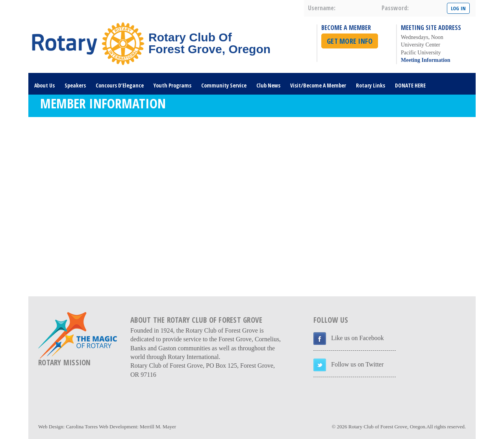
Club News (268, 85)
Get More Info (350, 41)
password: (395, 8)
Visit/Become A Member (318, 85)
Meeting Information (426, 60)
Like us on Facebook (358, 338)
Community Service (224, 85)
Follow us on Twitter (357, 364)
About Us (44, 85)
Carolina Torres (82, 427)
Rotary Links (371, 85)
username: (322, 8)
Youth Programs (172, 85)
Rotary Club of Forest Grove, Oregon (387, 427)
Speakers (75, 85)
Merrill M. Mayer (158, 427)
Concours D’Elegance (120, 85)
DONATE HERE (410, 85)
